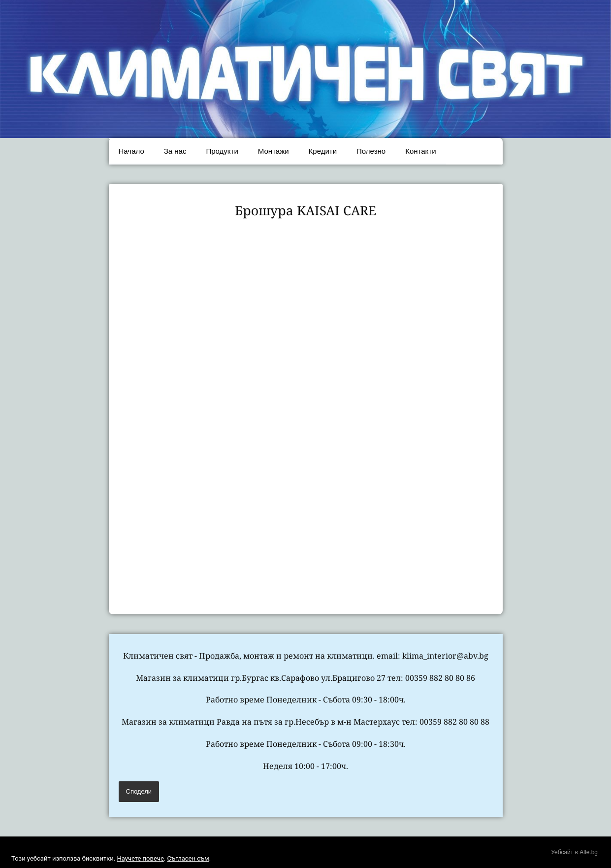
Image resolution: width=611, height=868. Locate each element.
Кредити (323, 151)
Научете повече (140, 858)
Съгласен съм (188, 858)
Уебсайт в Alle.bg (574, 852)
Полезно (371, 151)
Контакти (420, 151)
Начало (131, 151)
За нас (175, 151)
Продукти (222, 151)
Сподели (139, 791)
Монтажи (273, 151)
